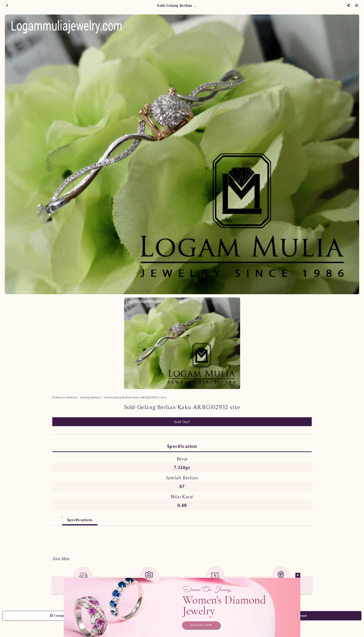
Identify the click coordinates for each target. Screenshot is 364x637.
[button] (61, 558)
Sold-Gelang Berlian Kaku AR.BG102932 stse (135, 397)
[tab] (57, 518)
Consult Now (62, 616)
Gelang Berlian (90, 397)
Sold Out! (182, 422)
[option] (182, 154)
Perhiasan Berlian (64, 397)
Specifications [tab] (80, 520)
